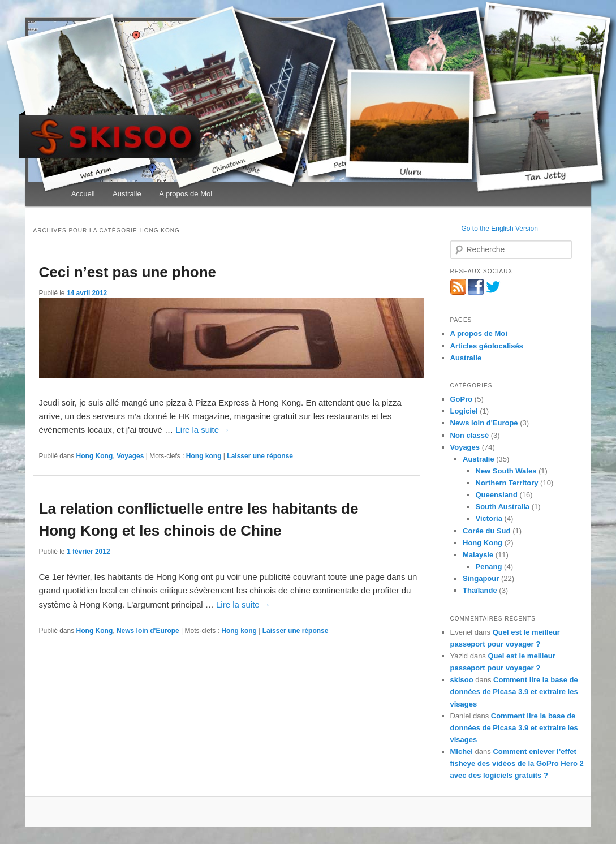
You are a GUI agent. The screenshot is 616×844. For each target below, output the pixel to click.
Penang (489, 567)
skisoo (462, 680)
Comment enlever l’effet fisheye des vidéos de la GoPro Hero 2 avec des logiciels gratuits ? (517, 763)
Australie (127, 194)
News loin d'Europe (148, 631)
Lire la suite (203, 430)
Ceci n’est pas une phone (128, 272)
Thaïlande (480, 590)
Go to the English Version (500, 229)
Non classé (470, 435)
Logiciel (464, 411)
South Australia (503, 507)
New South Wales (506, 471)
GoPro (462, 399)
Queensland (497, 495)
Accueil (83, 194)
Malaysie (478, 555)
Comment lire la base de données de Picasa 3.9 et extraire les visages (514, 692)
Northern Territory (507, 483)
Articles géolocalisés (487, 346)
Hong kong (204, 456)
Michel (462, 752)
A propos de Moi (186, 194)
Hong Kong (95, 456)
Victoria (489, 518)
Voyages (130, 456)
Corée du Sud (487, 531)
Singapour (481, 578)
